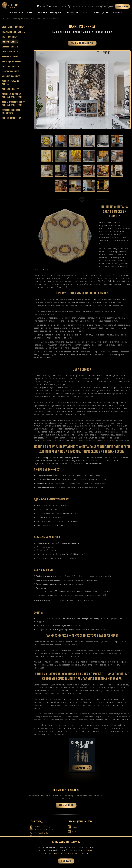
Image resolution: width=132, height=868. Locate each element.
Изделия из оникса (38, 19)
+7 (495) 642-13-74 (43, 835)
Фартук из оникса (11, 72)
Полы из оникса (10, 37)
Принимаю (66, 861)
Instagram (74, 829)
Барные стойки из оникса (11, 83)
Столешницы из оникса (13, 27)
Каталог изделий (100, 13)
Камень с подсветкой (37, 13)
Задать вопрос (66, 807)
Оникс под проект (10, 90)
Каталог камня (17, 13)
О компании (117, 13)
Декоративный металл (78, 13)
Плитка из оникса (10, 67)
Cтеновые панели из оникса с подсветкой (12, 96)
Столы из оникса (10, 52)
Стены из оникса (10, 47)
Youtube (74, 833)
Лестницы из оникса (12, 62)
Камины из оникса (11, 57)
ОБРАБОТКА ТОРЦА (82, 44)
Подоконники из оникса (13, 32)
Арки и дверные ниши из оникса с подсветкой (14, 104)
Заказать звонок (122, 6)
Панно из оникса (10, 42)
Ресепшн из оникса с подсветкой (12, 112)
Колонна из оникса (11, 77)
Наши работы (57, 13)
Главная (6, 19)
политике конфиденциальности (77, 853)
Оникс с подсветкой (11, 119)
